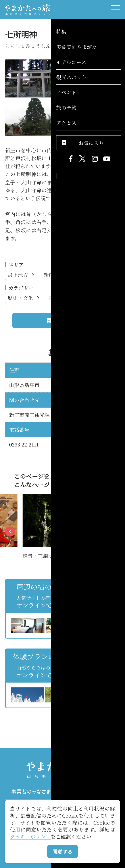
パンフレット (91, 791)
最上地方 (22, 275)
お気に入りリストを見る (96, 715)
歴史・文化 (24, 298)
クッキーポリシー (30, 836)
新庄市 (55, 275)
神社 (58, 298)
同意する (62, 851)
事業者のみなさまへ (34, 791)
